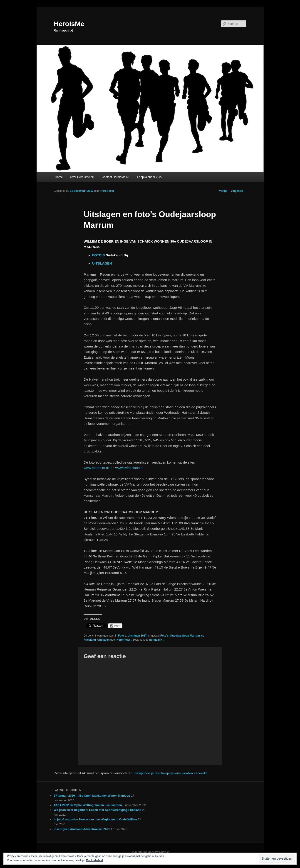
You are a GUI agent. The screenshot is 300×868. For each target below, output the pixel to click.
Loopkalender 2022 (150, 177)
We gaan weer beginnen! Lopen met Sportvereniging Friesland (98, 810)
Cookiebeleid (95, 860)
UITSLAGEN (102, 263)
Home (59, 177)
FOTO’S (99, 255)
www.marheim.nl (97, 468)
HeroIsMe (69, 24)
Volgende (238, 191)
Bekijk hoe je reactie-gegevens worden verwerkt (171, 773)
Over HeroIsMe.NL (82, 177)
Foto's (122, 636)
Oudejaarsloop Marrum (185, 636)
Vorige (221, 191)
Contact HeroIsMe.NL (116, 177)
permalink (156, 640)
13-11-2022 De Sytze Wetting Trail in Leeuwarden (88, 805)
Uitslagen (103, 640)
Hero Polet (107, 191)
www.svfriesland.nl (129, 468)
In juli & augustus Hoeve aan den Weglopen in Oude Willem (95, 819)
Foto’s (164, 636)
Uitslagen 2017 (137, 636)
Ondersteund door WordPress (150, 852)
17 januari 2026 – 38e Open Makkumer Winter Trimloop (92, 796)
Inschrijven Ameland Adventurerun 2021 (82, 829)
